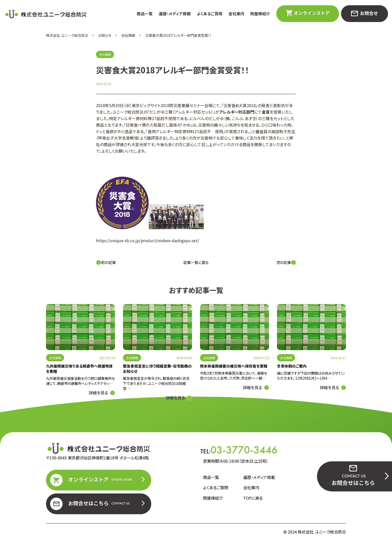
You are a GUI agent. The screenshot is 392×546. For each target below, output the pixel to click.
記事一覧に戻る (196, 262)
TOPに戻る (253, 498)
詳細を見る (98, 393)
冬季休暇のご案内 (292, 366)
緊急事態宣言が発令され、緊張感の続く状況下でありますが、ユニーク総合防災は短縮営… (156, 383)
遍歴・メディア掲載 (175, 14)
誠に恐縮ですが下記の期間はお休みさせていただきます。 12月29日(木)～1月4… (311, 376)
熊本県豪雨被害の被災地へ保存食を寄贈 (234, 366)
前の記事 (106, 262)
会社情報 (55, 358)
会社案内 (236, 14)
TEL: (239, 450)
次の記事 (286, 262)
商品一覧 (145, 14)
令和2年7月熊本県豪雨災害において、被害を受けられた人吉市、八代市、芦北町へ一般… (234, 376)
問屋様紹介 (260, 14)
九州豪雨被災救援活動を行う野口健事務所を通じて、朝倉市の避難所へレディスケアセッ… (80, 381)
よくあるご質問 (210, 14)
